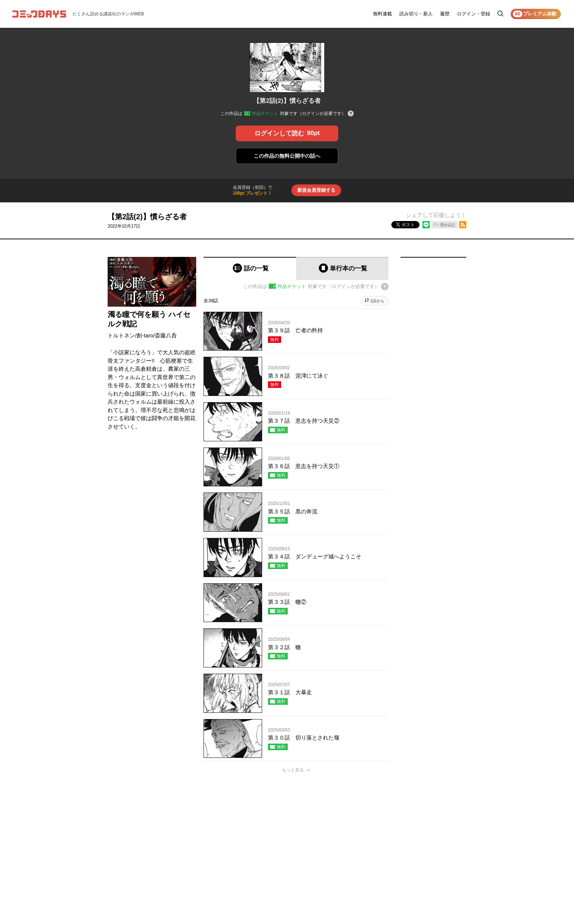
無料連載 (383, 14)
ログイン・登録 (474, 14)
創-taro (145, 335)
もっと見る (293, 770)
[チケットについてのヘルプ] (351, 114)
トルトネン (121, 335)
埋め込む (448, 225)
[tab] (250, 268)
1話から (377, 301)
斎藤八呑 (166, 335)
